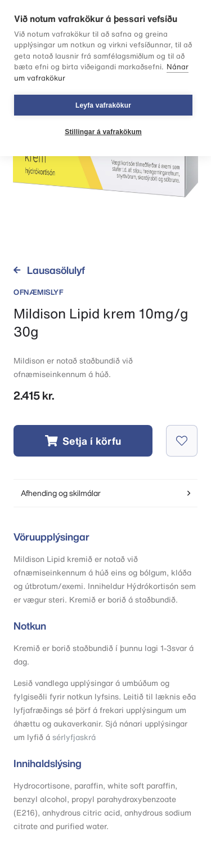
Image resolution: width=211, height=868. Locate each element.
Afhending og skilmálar (105, 493)
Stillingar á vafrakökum (103, 132)
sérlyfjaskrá (74, 737)
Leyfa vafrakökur (103, 105)
